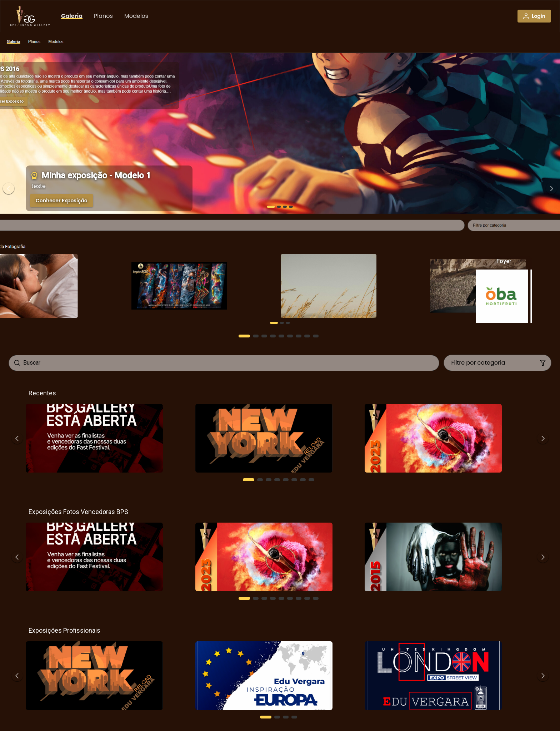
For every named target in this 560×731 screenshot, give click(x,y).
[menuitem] (72, 16)
